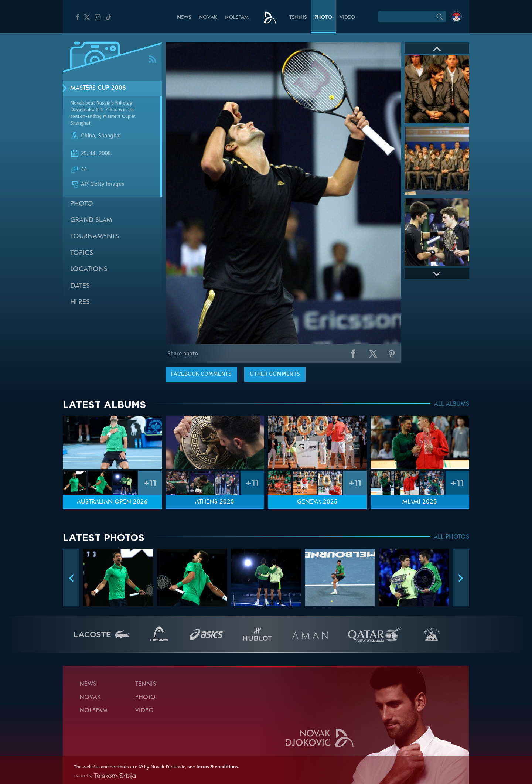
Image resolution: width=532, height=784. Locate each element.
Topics (82, 253)
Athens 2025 (215, 502)
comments (201, 374)
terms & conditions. (218, 767)
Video (347, 18)
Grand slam (91, 220)
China (88, 136)
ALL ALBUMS (452, 404)
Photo (323, 18)
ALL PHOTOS (451, 537)
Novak (208, 18)
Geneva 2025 (317, 502)
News (184, 18)
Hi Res (80, 302)
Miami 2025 (420, 502)
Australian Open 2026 (112, 502)
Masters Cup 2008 (98, 88)
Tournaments (95, 237)
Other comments (275, 374)
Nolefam (237, 18)
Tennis (298, 18)
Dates (80, 286)
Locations (89, 270)
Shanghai (109, 136)
